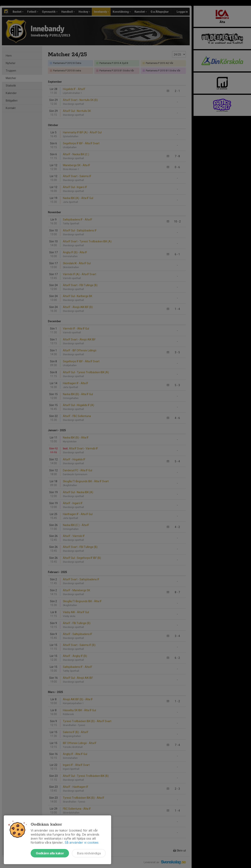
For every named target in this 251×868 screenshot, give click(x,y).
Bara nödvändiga (89, 853)
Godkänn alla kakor (50, 853)
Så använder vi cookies (82, 842)
